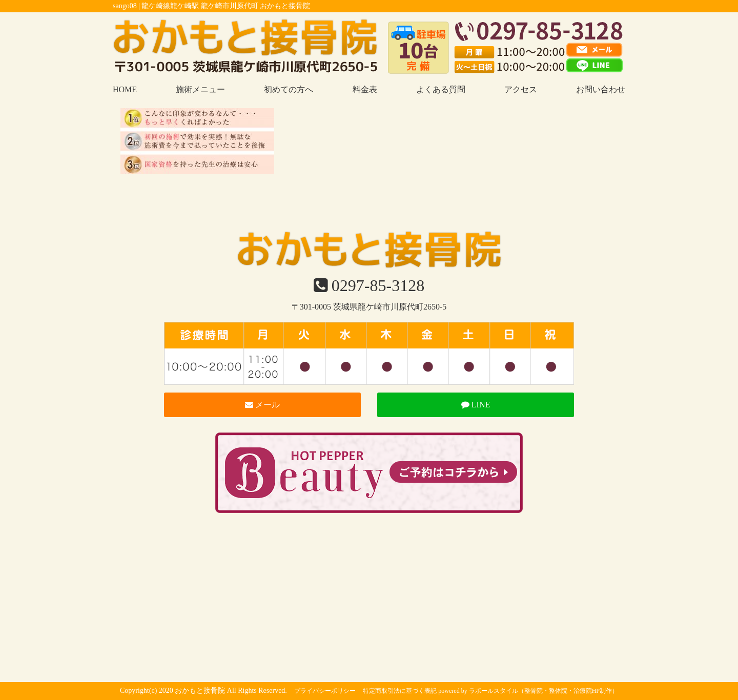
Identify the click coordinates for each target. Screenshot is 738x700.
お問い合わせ (601, 89)
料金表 (365, 89)
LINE (476, 405)
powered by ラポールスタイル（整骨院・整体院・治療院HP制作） (528, 691)
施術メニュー (200, 89)
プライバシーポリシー (325, 691)
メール (262, 405)
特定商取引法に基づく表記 (400, 691)
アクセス (521, 89)
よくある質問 (441, 89)
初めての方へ (289, 89)
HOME (125, 89)
